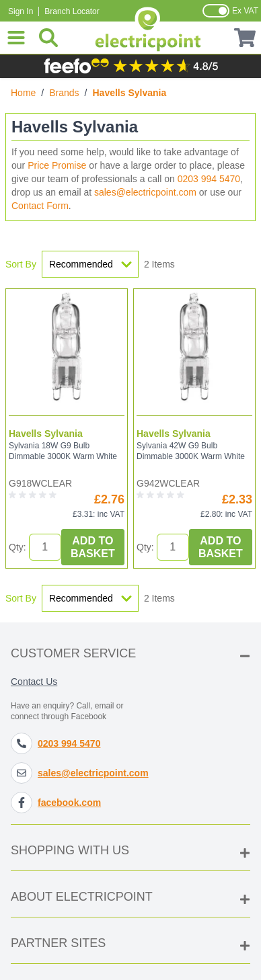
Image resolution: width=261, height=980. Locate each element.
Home (23, 93)
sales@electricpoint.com (145, 192)
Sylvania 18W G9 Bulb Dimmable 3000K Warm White (63, 451)
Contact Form (40, 206)
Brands (64, 93)
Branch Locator (72, 11)
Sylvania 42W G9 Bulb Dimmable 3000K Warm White (191, 451)
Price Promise (57, 165)
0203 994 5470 (209, 179)
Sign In (21, 11)
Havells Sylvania (46, 434)
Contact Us (34, 682)
